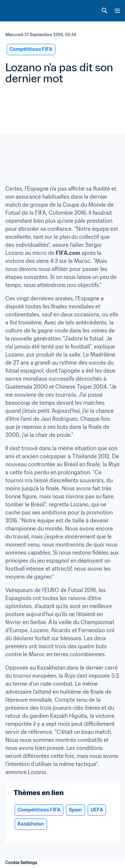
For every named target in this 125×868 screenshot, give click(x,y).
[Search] (105, 11)
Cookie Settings (21, 862)
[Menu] (117, 11)
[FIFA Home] (18, 11)
